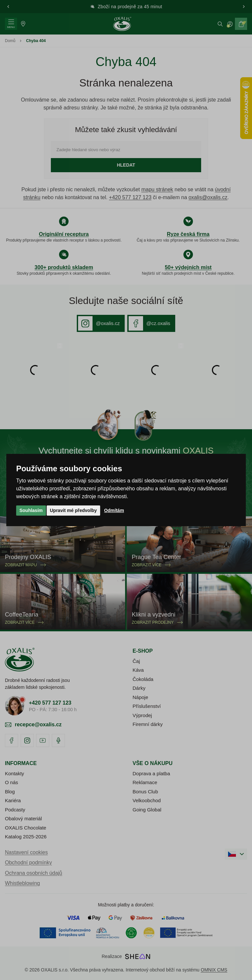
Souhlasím (31, 510)
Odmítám (114, 510)
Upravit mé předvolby (73, 510)
